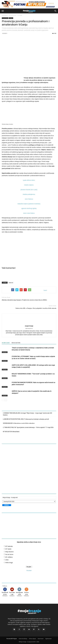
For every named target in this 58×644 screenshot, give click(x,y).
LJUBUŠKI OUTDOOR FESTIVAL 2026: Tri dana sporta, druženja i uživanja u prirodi (26, 419)
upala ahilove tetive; (29, 180)
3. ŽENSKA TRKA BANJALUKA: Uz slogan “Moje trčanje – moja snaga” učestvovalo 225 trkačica (27, 414)
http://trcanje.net (29, 328)
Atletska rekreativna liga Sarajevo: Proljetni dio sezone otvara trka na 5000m (24, 300)
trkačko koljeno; (29, 185)
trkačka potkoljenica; (29, 194)
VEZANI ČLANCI (6, 343)
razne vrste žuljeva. (29, 213)
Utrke (7, 560)
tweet (45, 290)
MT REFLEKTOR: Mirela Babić (11, 432)
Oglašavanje (48, 639)
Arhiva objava (32, 639)
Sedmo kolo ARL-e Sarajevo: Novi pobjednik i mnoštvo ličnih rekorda (36, 308)
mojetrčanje (29, 326)
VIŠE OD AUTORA (16, 343)
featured (11, 283)
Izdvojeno (5, 352)
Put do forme (13, 15)
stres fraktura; (29, 199)
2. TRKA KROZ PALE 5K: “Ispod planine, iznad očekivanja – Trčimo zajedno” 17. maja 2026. (28, 427)
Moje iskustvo (9, 552)
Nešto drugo (9, 563)
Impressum (41, 639)
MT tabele (8, 549)
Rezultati (29, 571)
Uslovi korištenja (23, 639)
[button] (55, 11)
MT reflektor (9, 557)
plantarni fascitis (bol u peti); (29, 190)
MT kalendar (9, 546)
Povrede (20, 15)
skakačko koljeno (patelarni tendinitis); (29, 204)
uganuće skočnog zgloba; (29, 208)
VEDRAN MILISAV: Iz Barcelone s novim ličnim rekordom (19, 423)
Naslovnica (5, 15)
